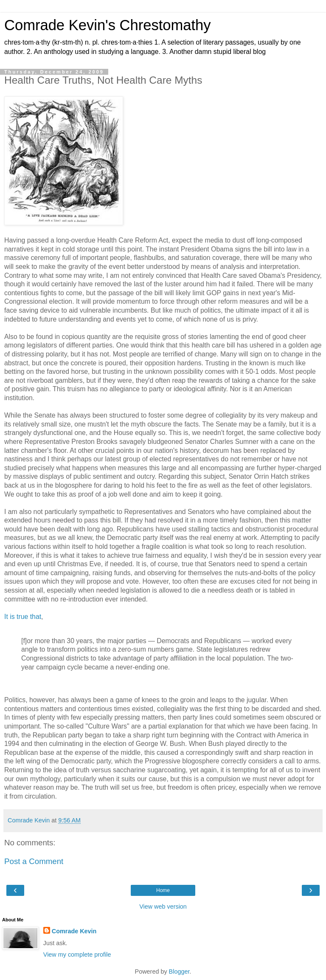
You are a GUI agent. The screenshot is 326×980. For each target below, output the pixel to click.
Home (163, 890)
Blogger (179, 972)
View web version (163, 907)
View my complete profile (77, 955)
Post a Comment (34, 861)
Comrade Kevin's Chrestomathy (108, 25)
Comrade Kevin (74, 931)
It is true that (23, 617)
